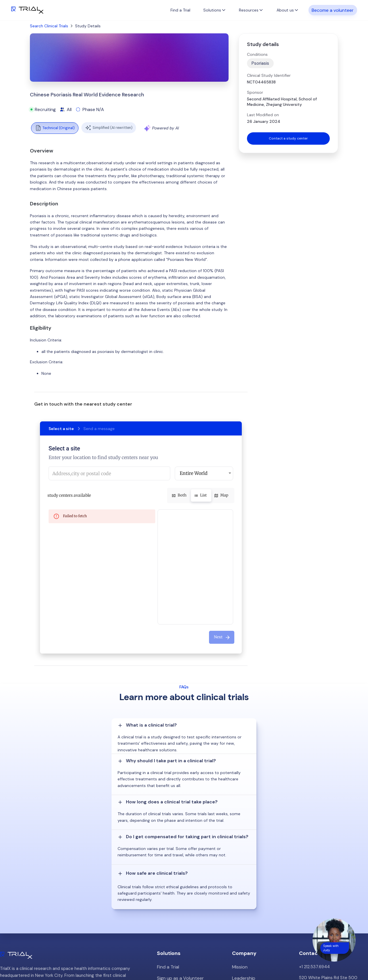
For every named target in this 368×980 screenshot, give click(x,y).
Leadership (243, 866)
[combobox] (109, 473)
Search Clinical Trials (49, 26)
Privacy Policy (246, 909)
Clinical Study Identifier (269, 75)
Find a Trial (180, 10)
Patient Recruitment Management (191, 876)
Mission (239, 855)
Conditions (257, 54)
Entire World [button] (194, 473)
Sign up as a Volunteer (179, 866)
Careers (240, 898)
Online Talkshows (174, 898)
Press (238, 887)
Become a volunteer (333, 10)
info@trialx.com (314, 883)
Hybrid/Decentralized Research (188, 887)
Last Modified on (263, 115)
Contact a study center (288, 139)
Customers (243, 876)
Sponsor (255, 92)
